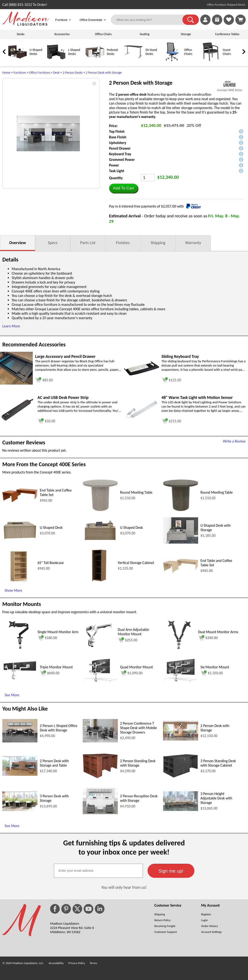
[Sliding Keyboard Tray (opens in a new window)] (142, 374)
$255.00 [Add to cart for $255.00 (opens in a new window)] (128, 640)
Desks (21, 34)
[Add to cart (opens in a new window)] (44, 379)
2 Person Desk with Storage (104, 73)
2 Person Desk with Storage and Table (54, 763)
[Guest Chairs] (211, 60)
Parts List (88, 243)
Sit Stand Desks (151, 52)
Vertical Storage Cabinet (136, 563)
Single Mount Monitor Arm (58, 632)
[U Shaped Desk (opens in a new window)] (20, 539)
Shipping (158, 243)
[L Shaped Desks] (56, 60)
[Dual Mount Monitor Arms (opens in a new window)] (179, 650)
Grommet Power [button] (122, 160)
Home (6, 73)
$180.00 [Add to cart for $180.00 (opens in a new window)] (47, 638)
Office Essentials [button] (93, 20)
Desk (56, 73)
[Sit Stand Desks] (133, 60)
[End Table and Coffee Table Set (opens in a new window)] (20, 501)
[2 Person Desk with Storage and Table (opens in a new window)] (20, 774)
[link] (241, 20)
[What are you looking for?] (150, 20)
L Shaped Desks (74, 52)
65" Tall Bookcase (51, 563)
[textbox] (98, 871)
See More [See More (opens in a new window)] (12, 695)
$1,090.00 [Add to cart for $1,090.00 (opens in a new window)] (131, 673)
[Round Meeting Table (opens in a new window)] (100, 510)
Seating (145, 34)
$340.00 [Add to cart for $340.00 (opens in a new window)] (208, 638)
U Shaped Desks (36, 52)
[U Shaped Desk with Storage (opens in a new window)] (181, 542)
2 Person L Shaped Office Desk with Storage (59, 728)
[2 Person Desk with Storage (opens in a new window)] (181, 739)
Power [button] (114, 165)
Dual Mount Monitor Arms (218, 632)
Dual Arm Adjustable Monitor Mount (133, 632)
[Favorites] (229, 24)
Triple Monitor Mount (56, 667)
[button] (191, 20)
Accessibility (56, 963)
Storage (186, 34)
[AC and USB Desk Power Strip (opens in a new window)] (18, 420)
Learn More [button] (11, 326)
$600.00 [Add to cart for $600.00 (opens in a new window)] (50, 673)
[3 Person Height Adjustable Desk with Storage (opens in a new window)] (181, 810)
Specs (53, 243)
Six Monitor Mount (215, 667)
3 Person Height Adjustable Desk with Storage (216, 798)
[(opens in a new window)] (230, 84)
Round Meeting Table (136, 492)
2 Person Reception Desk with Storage (139, 798)
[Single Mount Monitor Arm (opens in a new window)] (19, 650)
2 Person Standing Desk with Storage (138, 763)
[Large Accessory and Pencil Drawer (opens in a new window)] (16, 383)
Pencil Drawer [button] (120, 148)
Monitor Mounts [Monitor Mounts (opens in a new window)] (22, 604)
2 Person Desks (72, 73)
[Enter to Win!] (217, 24)
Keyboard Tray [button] (120, 154)
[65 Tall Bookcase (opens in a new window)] (19, 581)
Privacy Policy (77, 963)
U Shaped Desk (51, 528)
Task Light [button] (117, 171)
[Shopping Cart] (241, 20)
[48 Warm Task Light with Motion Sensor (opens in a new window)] (142, 419)
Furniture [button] (63, 20)
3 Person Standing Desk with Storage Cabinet (218, 763)
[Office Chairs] (172, 60)
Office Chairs (103, 34)
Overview (17, 243)
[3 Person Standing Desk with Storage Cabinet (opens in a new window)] (181, 777)
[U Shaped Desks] (18, 60)
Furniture (20, 73)
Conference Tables (227, 34)
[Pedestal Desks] (95, 60)
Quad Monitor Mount (137, 667)
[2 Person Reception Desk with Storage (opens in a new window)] (100, 813)
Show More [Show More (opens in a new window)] (13, 590)
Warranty (193, 243)
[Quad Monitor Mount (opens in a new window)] (100, 681)
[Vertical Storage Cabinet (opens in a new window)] (99, 581)
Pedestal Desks (112, 52)
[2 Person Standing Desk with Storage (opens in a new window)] (100, 777)
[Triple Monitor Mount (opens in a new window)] (20, 679)
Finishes (123, 243)
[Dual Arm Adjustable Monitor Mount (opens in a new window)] (99, 650)
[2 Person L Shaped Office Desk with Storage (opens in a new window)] (20, 741)
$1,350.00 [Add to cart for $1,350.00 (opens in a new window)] (212, 673)
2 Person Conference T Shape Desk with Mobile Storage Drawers (139, 728)
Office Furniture (40, 73)
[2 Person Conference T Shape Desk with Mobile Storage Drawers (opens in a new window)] (100, 741)
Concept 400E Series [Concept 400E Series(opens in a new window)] (230, 90)
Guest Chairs (227, 52)
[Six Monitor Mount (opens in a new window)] (181, 681)
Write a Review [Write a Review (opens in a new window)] (234, 441)
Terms (93, 963)
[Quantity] (148, 178)
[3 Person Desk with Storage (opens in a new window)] (20, 810)
